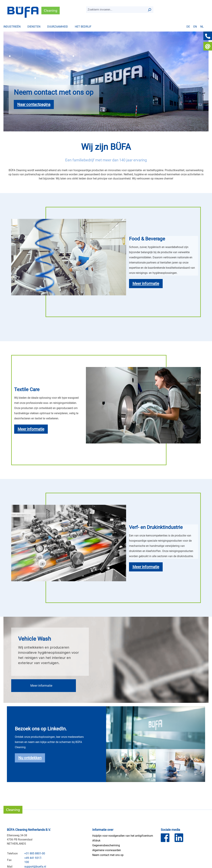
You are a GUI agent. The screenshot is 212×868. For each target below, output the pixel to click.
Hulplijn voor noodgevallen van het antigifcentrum (123, 836)
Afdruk (96, 841)
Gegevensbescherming (106, 845)
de (188, 27)
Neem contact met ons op (108, 855)
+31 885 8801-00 (35, 853)
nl (202, 27)
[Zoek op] (149, 10)
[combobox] (116, 10)
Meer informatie (41, 686)
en (195, 27)
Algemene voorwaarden (107, 850)
